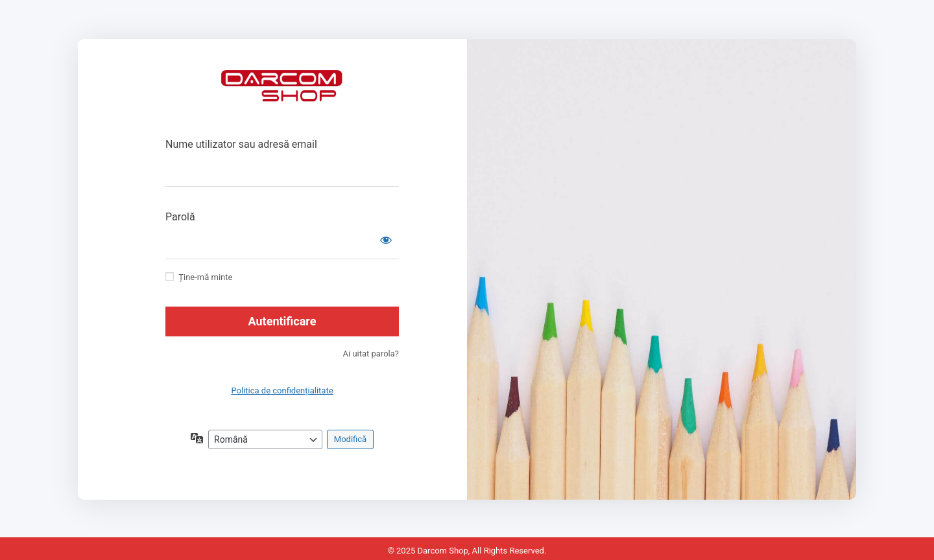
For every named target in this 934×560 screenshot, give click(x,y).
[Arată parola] (386, 240)
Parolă (180, 217)
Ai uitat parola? (371, 354)
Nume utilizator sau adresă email (241, 144)
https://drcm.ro (282, 94)
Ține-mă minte (205, 277)
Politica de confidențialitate (282, 391)
